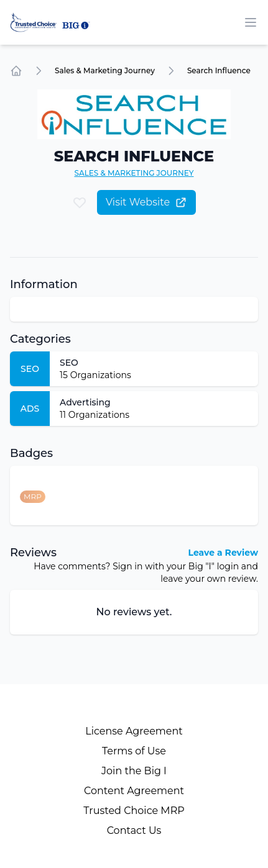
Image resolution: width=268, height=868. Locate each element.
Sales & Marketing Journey (105, 70)
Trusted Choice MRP (134, 811)
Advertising (85, 402)
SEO (69, 363)
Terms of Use (134, 751)
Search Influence (219, 70)
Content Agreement (134, 791)
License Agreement (134, 731)
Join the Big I (134, 771)
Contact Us (134, 830)
